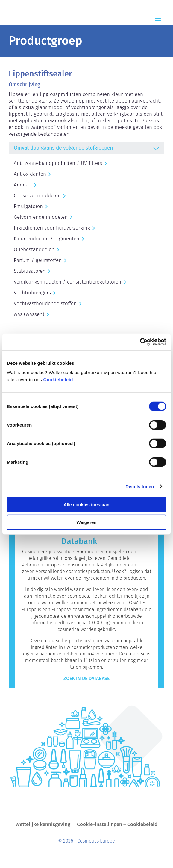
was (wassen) (29, 314)
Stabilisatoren (30, 271)
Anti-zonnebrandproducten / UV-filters (58, 163)
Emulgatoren (28, 206)
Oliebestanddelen (34, 250)
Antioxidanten (30, 174)
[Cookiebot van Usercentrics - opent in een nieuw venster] (140, 342)
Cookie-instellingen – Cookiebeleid (117, 825)
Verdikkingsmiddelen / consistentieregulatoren (67, 282)
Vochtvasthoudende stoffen (45, 303)
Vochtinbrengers (32, 293)
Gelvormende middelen (41, 217)
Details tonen (140, 486)
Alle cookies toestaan (86, 505)
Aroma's (23, 185)
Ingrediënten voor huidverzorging (52, 228)
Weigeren (86, 522)
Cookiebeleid (58, 380)
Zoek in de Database (86, 678)
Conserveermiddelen (37, 196)
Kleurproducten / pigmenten (47, 239)
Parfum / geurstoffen (38, 260)
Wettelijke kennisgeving (43, 825)
